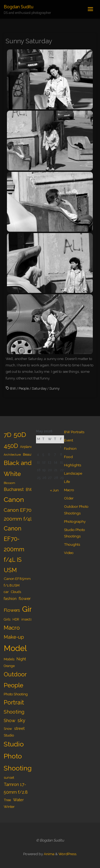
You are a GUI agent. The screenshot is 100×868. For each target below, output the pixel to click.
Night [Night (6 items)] (21, 659)
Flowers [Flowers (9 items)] (12, 610)
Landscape (73, 473)
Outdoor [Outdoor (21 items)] (15, 674)
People (24, 388)
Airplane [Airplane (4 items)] (26, 447)
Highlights (73, 465)
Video (69, 553)
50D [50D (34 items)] (20, 435)
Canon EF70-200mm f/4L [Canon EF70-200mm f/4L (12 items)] (19, 514)
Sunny (54, 388)
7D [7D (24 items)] (8, 435)
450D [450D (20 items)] (11, 446)
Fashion (70, 448)
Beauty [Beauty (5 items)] (29, 454)
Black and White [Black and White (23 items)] (18, 468)
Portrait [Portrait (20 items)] (14, 702)
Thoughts (72, 544)
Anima (49, 854)
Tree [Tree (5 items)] (7, 800)
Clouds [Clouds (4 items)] (16, 592)
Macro (69, 490)
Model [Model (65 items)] (15, 648)
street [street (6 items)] (19, 728)
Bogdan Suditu (19, 7)
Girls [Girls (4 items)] (7, 619)
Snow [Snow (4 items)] (8, 729)
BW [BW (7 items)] (29, 490)
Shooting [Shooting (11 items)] (14, 712)
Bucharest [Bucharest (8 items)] (14, 489)
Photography (75, 521)
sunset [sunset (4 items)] (9, 778)
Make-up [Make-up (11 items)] (14, 637)
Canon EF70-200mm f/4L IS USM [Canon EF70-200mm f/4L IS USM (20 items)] (14, 549)
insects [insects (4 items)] (27, 619)
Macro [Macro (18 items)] (12, 628)
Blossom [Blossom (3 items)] (9, 483)
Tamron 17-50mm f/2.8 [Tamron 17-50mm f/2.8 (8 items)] (16, 788)
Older (69, 498)
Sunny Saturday (29, 41)
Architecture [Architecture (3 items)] (12, 455)
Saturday (39, 388)
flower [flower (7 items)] (25, 599)
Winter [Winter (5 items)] (9, 807)
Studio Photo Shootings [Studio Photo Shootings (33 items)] (19, 756)
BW (13, 388)
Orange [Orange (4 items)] (9, 666)
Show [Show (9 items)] (10, 720)
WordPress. (68, 854)
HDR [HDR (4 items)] (16, 619)
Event (69, 440)
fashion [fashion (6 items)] (10, 598)
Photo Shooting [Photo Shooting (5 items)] (16, 694)
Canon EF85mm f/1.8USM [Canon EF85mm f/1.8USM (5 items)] (17, 582)
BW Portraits (74, 432)
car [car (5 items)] (6, 592)
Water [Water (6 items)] (18, 800)
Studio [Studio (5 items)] (9, 735)
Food (68, 457)
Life (67, 482)
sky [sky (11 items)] (21, 720)
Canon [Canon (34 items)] (14, 499)
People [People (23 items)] (13, 685)
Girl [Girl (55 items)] (28, 609)
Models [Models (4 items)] (9, 659)
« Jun (54, 490)
